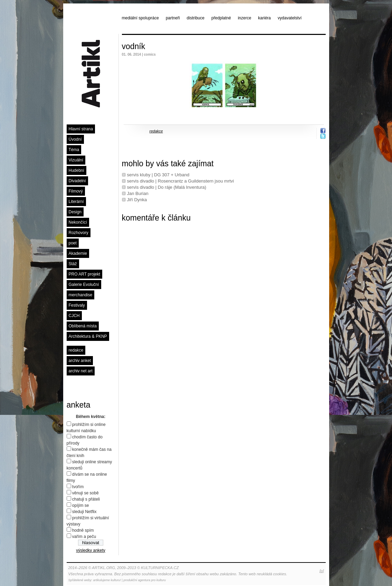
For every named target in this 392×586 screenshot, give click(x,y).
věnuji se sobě (85, 493)
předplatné (221, 18)
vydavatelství (290, 18)
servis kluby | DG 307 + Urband (158, 175)
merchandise (81, 295)
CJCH (74, 316)
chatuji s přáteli (86, 499)
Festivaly (77, 305)
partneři (173, 18)
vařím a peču (84, 537)
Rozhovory (79, 233)
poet (73, 243)
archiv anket (80, 361)
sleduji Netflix (84, 512)
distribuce (196, 18)
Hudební (77, 170)
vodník (134, 46)
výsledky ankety (91, 550)
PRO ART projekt (85, 274)
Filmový (76, 191)
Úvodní (75, 139)
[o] (322, 571)
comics (150, 54)
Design (75, 212)
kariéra (264, 18)
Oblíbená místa (83, 326)
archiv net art (81, 371)
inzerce (245, 18)
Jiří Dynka (137, 200)
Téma (74, 150)
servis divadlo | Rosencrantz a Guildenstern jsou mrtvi (181, 181)
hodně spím (83, 530)
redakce (76, 350)
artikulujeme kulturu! (107, 580)
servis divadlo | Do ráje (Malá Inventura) (167, 187)
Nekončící (78, 222)
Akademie (78, 253)
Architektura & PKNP (88, 336)
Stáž (73, 264)
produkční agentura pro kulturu (145, 580)
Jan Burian (138, 193)
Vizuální (76, 160)
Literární (76, 202)
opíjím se (81, 505)
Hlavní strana (81, 129)
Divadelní (77, 181)
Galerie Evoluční (84, 285)
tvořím (78, 487)
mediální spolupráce (140, 18)
